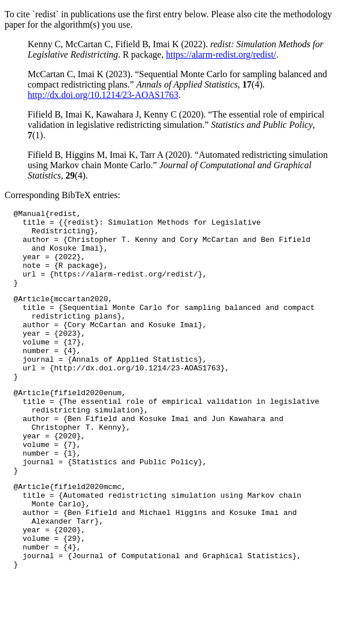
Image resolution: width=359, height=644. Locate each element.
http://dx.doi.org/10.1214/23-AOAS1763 (103, 95)
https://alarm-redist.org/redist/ (221, 54)
